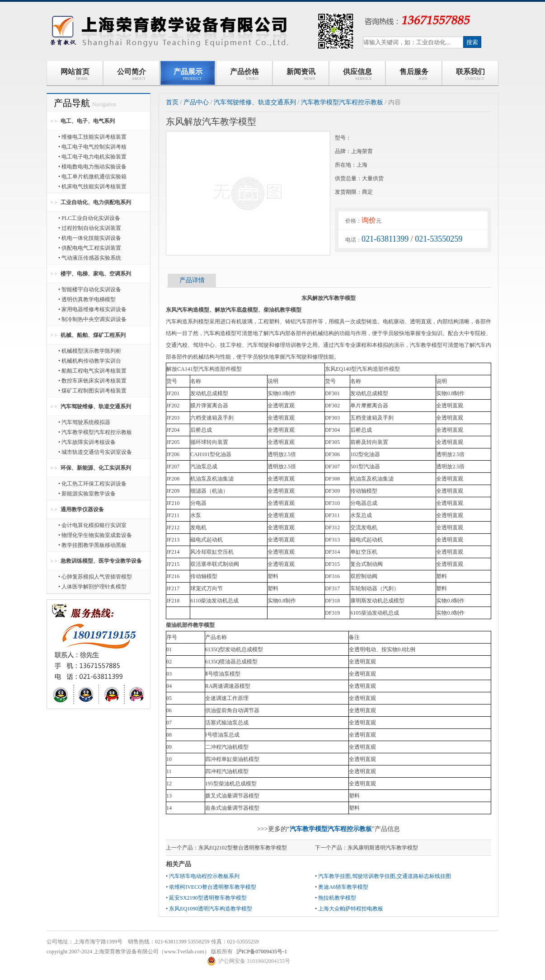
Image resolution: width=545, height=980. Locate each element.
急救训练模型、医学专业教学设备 (101, 561)
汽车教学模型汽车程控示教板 (342, 102)
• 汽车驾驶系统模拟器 (84, 422)
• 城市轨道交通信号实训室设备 (95, 452)
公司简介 (132, 74)
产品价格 (244, 74)
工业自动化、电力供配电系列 (96, 202)
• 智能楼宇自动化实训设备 (90, 289)
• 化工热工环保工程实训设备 (92, 484)
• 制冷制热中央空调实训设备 (92, 319)
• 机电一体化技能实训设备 (90, 238)
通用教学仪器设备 (82, 509)
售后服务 (414, 74)
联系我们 (470, 74)
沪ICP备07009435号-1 (262, 952)
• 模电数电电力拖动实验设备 (92, 167)
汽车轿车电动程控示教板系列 (204, 876)
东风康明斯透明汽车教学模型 (383, 848)
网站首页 (75, 74)
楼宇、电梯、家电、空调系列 (96, 274)
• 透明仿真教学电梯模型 (87, 299)
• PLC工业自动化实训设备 (89, 218)
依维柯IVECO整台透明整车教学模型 (213, 887)
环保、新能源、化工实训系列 (96, 468)
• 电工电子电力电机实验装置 (92, 157)
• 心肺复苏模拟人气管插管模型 (95, 577)
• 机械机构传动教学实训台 (90, 361)
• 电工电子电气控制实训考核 (92, 147)
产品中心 (196, 102)
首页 (172, 102)
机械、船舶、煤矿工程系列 (93, 335)
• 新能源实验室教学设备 (87, 494)
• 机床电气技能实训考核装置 (92, 187)
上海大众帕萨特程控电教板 (351, 909)
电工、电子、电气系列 (88, 121)
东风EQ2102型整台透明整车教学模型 (243, 848)
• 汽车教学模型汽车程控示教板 (95, 432)
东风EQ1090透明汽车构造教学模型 (211, 909)
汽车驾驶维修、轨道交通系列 (96, 406)
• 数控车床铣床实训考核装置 (92, 381)
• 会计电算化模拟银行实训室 (92, 525)
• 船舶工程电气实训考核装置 (92, 371)
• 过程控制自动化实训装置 (90, 228)
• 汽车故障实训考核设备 (87, 442)
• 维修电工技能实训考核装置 (92, 137)
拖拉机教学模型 (337, 898)
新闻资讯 (301, 74)
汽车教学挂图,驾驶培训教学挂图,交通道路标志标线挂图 (385, 876)
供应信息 (357, 74)
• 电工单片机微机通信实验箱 (92, 177)
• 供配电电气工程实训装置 (90, 248)
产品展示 (188, 74)
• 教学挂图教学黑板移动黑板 (92, 545)
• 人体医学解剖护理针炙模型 (92, 587)
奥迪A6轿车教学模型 (343, 887)
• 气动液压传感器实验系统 (90, 258)
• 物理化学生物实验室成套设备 (95, 535)
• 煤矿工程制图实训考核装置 (92, 391)
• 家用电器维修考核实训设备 (92, 309)
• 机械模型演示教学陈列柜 (90, 351)
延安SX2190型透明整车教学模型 (208, 898)
